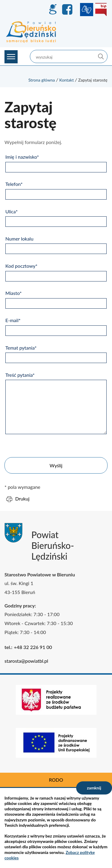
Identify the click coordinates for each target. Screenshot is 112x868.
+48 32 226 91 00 (33, 647)
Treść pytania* (20, 375)
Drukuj (22, 499)
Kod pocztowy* (21, 266)
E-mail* (13, 320)
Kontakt (66, 80)
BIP (101, 10)
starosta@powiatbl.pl (26, 661)
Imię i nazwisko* (22, 157)
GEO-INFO (53, 10)
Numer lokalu (19, 239)
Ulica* (11, 211)
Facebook (68, 10)
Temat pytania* (21, 348)
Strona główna (42, 80)
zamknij (94, 788)
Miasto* (14, 293)
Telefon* (14, 184)
